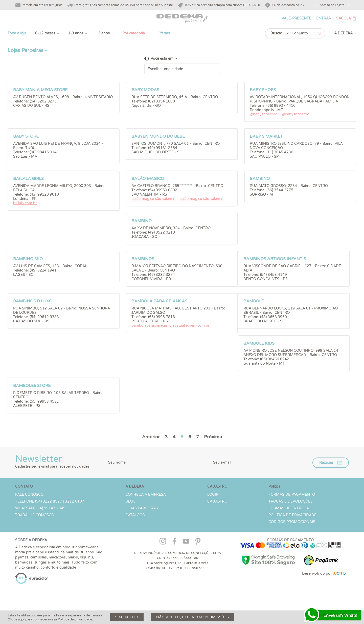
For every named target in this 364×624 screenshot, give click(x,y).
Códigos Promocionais (292, 522)
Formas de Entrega (289, 508)
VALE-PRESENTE (296, 18)
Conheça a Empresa (146, 495)
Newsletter (53, 461)
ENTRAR (324, 18)
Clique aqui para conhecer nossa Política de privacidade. (50, 619)
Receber (326, 463)
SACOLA (344, 18)
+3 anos (103, 33)
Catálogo (135, 515)
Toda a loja (17, 33)
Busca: (276, 33)
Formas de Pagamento (292, 495)
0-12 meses (45, 33)
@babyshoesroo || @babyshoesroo (280, 114)
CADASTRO (217, 501)
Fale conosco (29, 495)
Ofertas (164, 33)
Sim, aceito (127, 617)
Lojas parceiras (142, 508)
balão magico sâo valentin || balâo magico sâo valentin (177, 199)
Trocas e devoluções (291, 501)
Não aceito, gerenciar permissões (193, 617)
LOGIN (213, 495)
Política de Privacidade (292, 515)
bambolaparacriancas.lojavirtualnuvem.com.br (170, 326)
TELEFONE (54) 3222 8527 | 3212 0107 (50, 501)
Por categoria (134, 33)
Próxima (213, 437)
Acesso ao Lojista (332, 5)
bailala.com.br (25, 203)
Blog (130, 501)
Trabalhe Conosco (35, 515)
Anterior (151, 437)
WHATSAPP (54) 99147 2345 (40, 508)
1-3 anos (76, 33)
